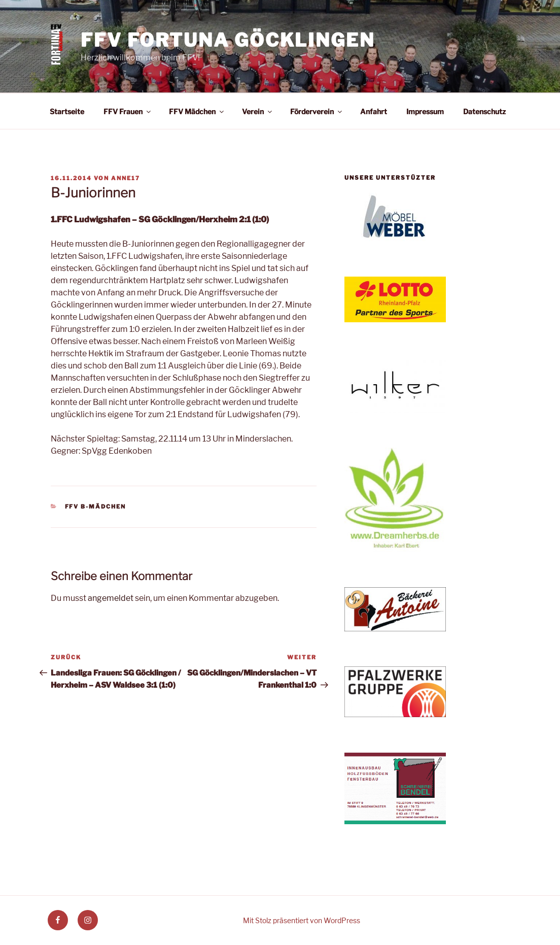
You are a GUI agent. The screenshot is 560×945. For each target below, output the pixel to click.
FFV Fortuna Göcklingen (228, 40)
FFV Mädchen (197, 111)
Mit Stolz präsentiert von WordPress (302, 920)
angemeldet (111, 598)
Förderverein (317, 111)
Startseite (67, 111)
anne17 (126, 178)
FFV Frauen (128, 111)
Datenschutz (484, 111)
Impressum (425, 111)
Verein (258, 111)
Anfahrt (374, 111)
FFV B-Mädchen (96, 507)
